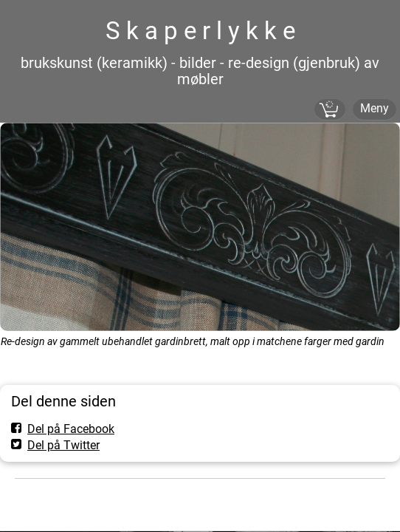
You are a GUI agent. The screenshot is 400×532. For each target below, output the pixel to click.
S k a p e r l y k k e (200, 31)
